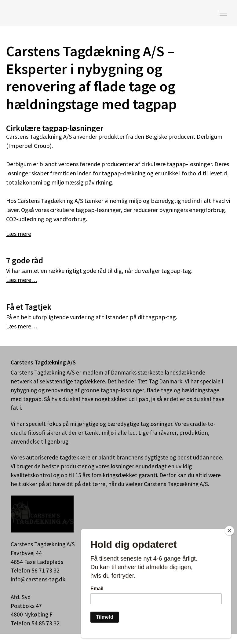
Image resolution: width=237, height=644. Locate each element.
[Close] (229, 531)
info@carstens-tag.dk (38, 579)
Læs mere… (22, 280)
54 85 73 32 (46, 623)
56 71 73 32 (46, 570)
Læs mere (19, 234)
